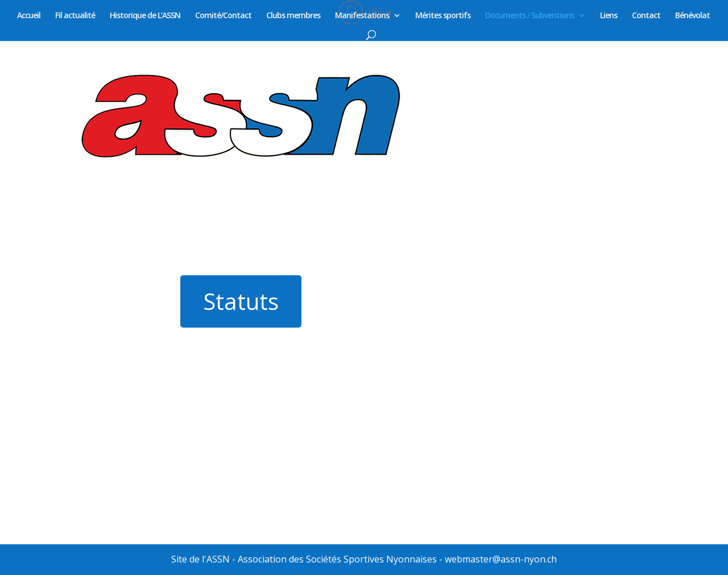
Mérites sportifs (443, 16)
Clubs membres (293, 16)
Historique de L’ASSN (145, 16)
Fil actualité (75, 16)
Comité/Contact (223, 16)
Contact (646, 16)
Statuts (241, 301)
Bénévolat (692, 16)
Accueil (29, 16)
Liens (609, 16)
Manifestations (362, 16)
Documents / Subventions (530, 16)
